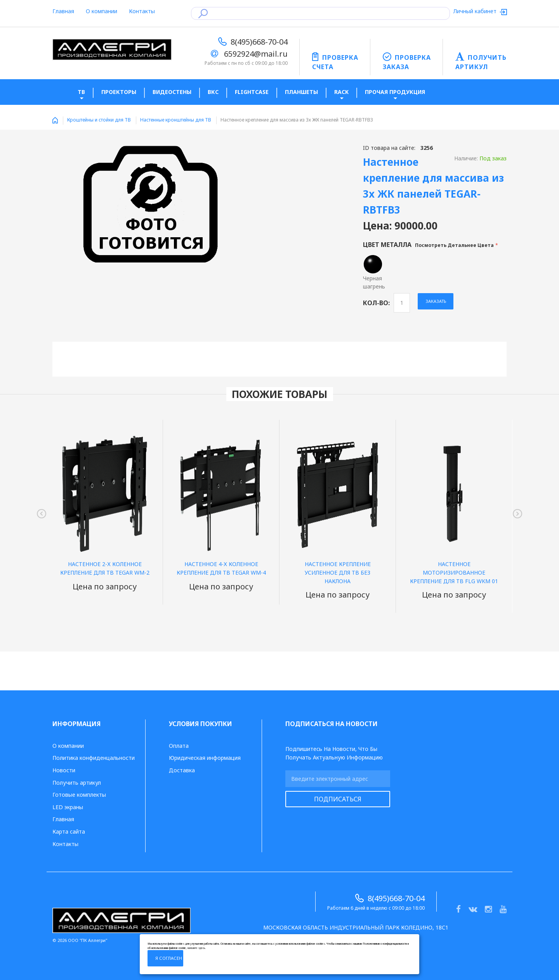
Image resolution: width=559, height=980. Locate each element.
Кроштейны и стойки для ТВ (99, 120)
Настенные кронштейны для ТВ (176, 120)
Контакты (142, 11)
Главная (63, 11)
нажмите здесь (196, 948)
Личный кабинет (476, 11)
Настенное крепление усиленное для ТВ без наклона (338, 573)
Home (55, 120)
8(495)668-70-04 (259, 42)
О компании (102, 11)
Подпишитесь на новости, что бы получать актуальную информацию (334, 753)
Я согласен (169, 958)
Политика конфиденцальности (94, 758)
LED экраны (68, 807)
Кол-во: (376, 303)
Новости (64, 770)
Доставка (182, 770)
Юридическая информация (205, 758)
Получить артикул (77, 783)
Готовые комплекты (79, 795)
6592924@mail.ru (256, 54)
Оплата (179, 746)
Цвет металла (429, 245)
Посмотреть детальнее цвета (454, 245)
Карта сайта (69, 831)
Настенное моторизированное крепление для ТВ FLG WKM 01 (454, 573)
